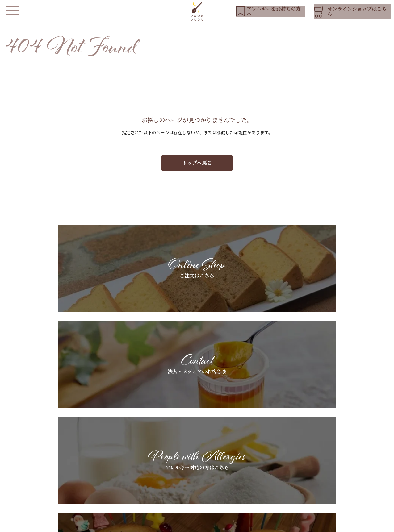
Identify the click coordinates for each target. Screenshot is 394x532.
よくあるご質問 (194, 483)
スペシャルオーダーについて (207, 472)
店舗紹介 (145, 483)
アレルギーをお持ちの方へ (205, 462)
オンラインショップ (155, 502)
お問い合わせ (330, 483)
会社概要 (186, 524)
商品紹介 (145, 472)
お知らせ (325, 451)
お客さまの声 (261, 472)
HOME (143, 451)
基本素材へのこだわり (201, 451)
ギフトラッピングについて (274, 462)
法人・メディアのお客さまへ (276, 451)
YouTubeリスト (333, 462)
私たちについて (151, 462)
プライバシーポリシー (151, 524)
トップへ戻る (197, 169)
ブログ (323, 472)
